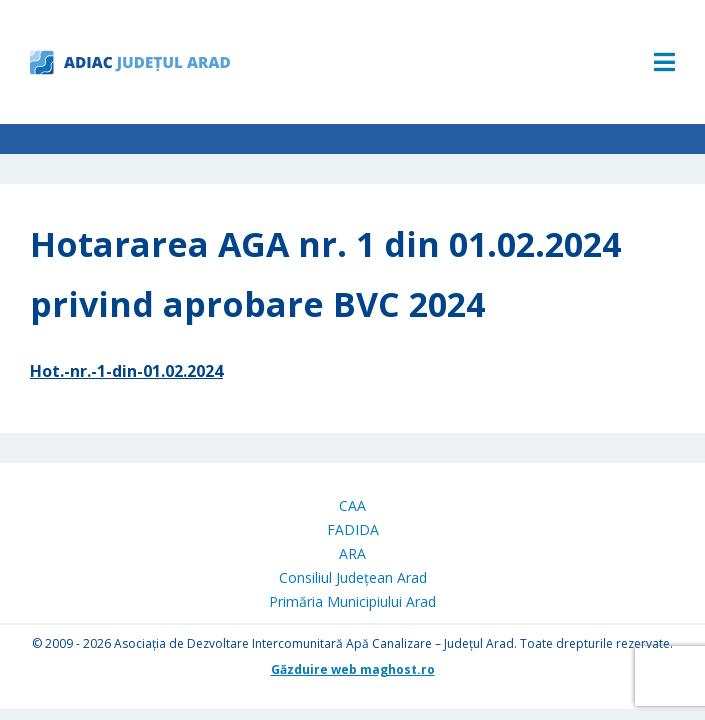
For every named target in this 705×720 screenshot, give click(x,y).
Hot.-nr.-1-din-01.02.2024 (126, 371)
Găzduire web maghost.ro (353, 669)
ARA (352, 553)
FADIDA (353, 529)
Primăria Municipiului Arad (352, 601)
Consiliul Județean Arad (353, 577)
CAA (352, 505)
